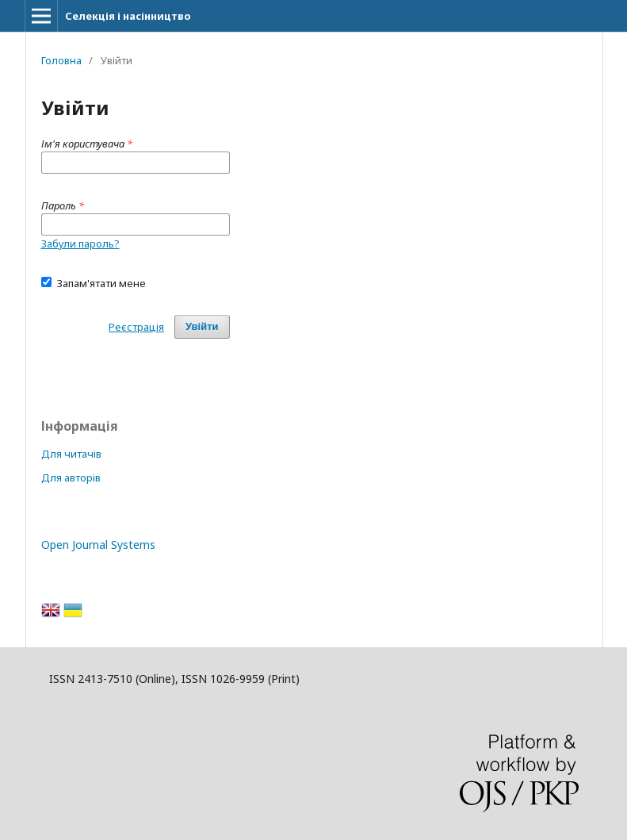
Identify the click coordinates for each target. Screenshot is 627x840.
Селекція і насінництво (128, 16)
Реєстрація (136, 327)
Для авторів (71, 478)
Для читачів (71, 454)
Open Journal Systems (98, 545)
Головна (61, 60)
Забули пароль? (80, 244)
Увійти (202, 326)
